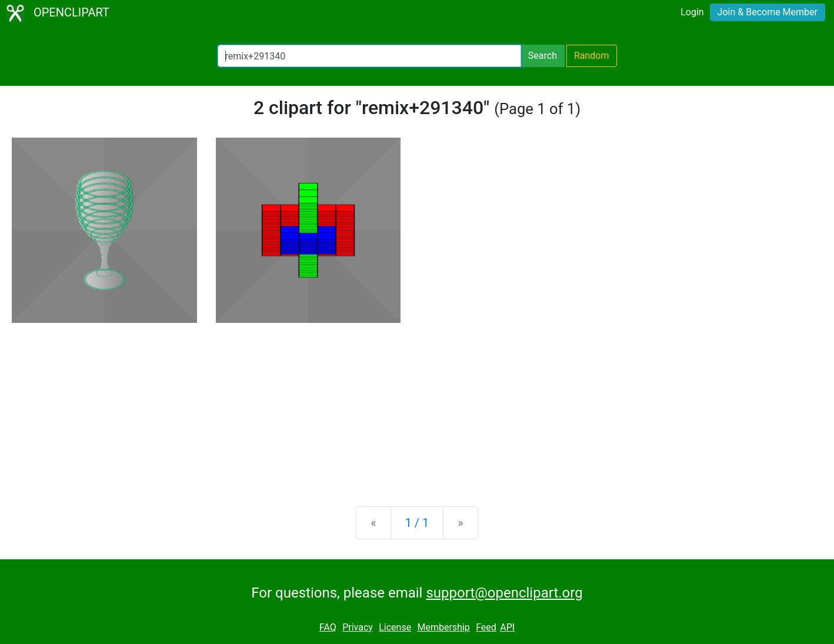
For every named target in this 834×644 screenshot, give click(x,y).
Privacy (358, 627)
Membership (443, 627)
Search (543, 56)
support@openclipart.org (504, 593)
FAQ (328, 627)
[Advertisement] (417, 405)
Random (592, 56)
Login (692, 12)
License (395, 627)
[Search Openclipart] (369, 56)
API (507, 627)
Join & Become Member (768, 12)
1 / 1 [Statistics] (417, 523)
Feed (486, 627)
